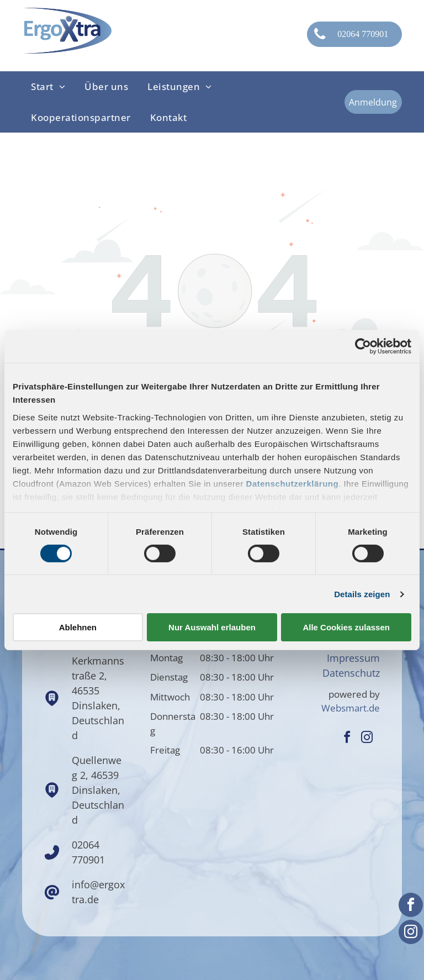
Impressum (353, 658)
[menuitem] (49, 87)
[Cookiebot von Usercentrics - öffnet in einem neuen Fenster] (363, 346)
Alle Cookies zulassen (346, 627)
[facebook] (411, 906)
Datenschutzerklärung (293, 483)
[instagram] (411, 933)
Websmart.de (351, 708)
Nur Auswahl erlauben (212, 627)
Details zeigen (362, 594)
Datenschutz (351, 673)
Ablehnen (78, 627)
